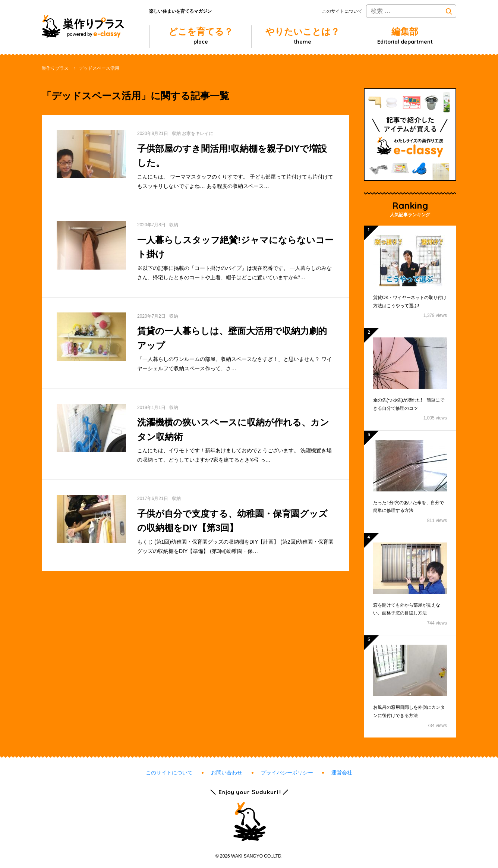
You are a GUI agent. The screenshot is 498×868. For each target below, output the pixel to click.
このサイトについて (342, 11)
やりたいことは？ (302, 36)
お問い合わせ (227, 773)
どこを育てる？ (201, 36)
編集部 (405, 36)
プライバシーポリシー (287, 773)
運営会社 (342, 773)
